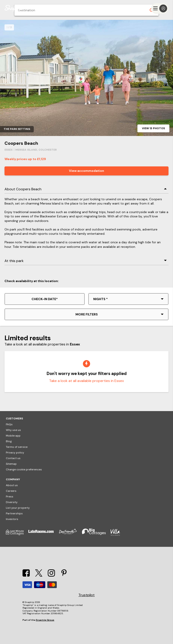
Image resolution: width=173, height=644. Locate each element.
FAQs (9, 424)
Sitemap (11, 464)
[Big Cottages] (96, 535)
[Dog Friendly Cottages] (70, 535)
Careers (11, 491)
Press (10, 497)
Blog (9, 441)
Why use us (13, 430)
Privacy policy (15, 453)
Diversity (12, 502)
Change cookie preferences (24, 469)
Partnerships (14, 513)
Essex (9, 150)
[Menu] (160, 8)
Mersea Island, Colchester (36, 150)
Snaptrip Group (45, 620)
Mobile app (13, 436)
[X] (39, 575)
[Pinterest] (64, 575)
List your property (18, 508)
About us (12, 485)
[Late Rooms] (43, 535)
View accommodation (86, 171)
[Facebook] (26, 575)
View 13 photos (153, 128)
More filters (87, 314)
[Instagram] (51, 575)
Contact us (13, 458)
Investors (12, 519)
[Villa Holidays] (118, 535)
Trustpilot (86, 595)
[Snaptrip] (14, 8)
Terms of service (17, 447)
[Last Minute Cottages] (17, 535)
